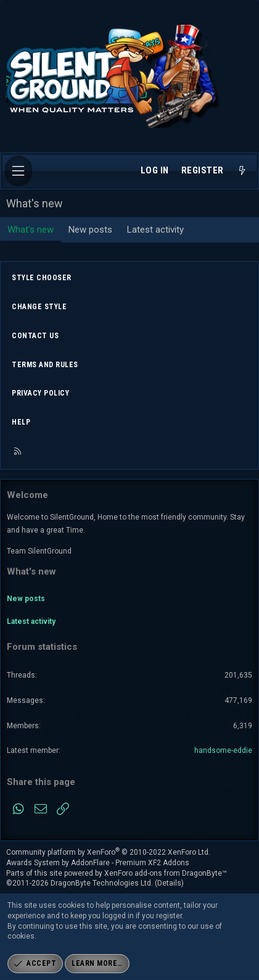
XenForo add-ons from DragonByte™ (166, 873)
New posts (90, 230)
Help (21, 422)
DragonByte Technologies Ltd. (102, 883)
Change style (39, 307)
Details (169, 883)
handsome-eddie (223, 750)
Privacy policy (40, 393)
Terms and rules (45, 365)
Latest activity (155, 230)
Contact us (35, 336)
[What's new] (242, 171)
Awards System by (98, 863)
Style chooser (42, 278)
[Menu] (18, 171)
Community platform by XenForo (108, 852)
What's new (31, 230)
